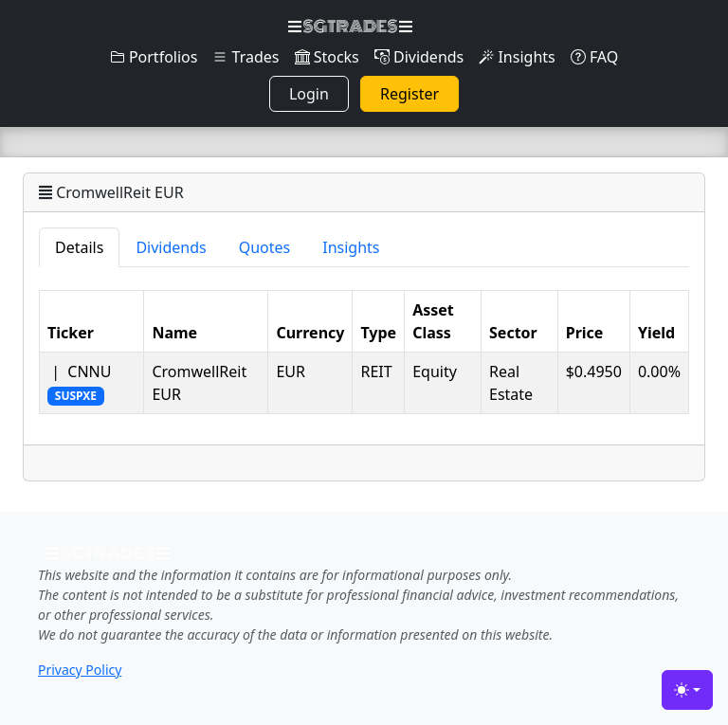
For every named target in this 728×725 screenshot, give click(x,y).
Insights (517, 57)
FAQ (595, 57)
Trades (246, 57)
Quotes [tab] (265, 247)
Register (409, 94)
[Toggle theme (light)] (687, 690)
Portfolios (154, 57)
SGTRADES (350, 27)
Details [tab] (79, 247)
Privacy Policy (80, 670)
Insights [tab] (351, 247)
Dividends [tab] (171, 247)
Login (309, 94)
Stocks (327, 57)
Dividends (419, 57)
